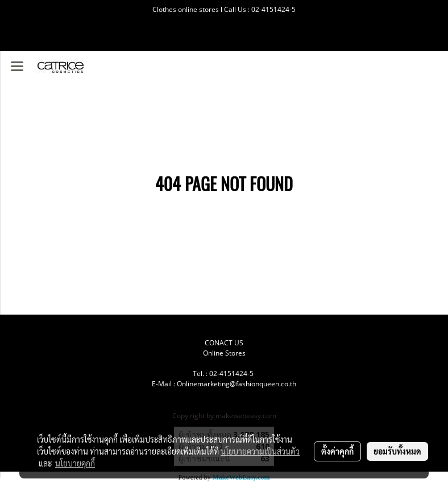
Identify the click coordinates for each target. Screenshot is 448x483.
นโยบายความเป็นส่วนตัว (260, 451)
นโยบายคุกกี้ (75, 463)
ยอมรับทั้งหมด (397, 451)
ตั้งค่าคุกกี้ (337, 451)
